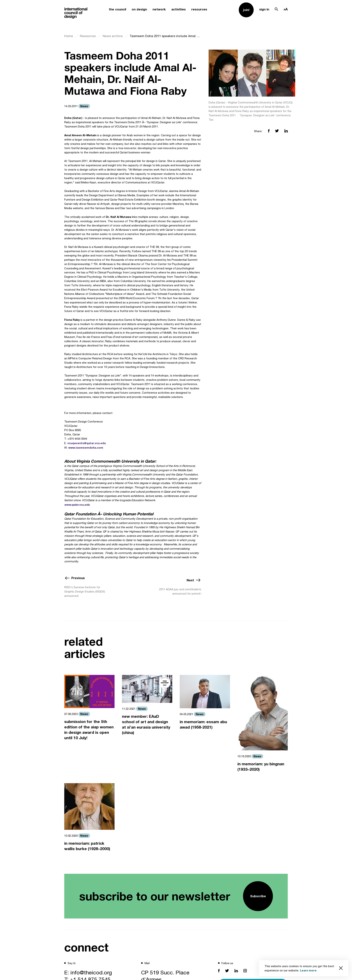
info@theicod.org (91, 972)
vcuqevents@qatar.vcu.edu (87, 443)
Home (69, 36)
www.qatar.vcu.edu (77, 505)
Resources (88, 36)
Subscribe (258, 896)
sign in (264, 9)
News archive (113, 36)
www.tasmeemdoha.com (86, 448)
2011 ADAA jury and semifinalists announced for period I (180, 591)
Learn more (308, 970)
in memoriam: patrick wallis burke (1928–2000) (87, 846)
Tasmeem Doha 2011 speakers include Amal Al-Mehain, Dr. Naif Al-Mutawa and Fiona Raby (165, 36)
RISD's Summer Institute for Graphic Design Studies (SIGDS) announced (85, 591)
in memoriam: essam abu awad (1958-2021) (203, 724)
